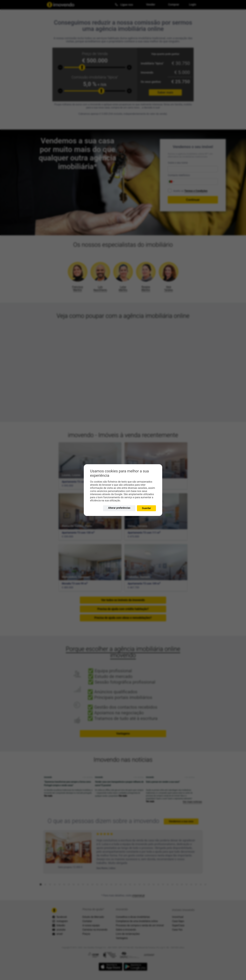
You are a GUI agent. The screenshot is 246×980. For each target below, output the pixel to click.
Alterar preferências (119, 508)
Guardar (146, 508)
